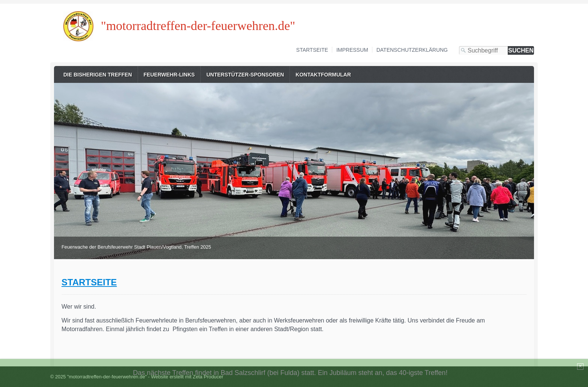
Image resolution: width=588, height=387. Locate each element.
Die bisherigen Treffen (98, 75)
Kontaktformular (323, 75)
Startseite (312, 50)
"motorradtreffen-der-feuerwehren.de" (198, 26)
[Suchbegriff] (483, 50)
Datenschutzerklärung (412, 50)
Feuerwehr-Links (169, 75)
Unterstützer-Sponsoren (245, 75)
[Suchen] (521, 50)
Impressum (352, 50)
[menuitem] (98, 74)
